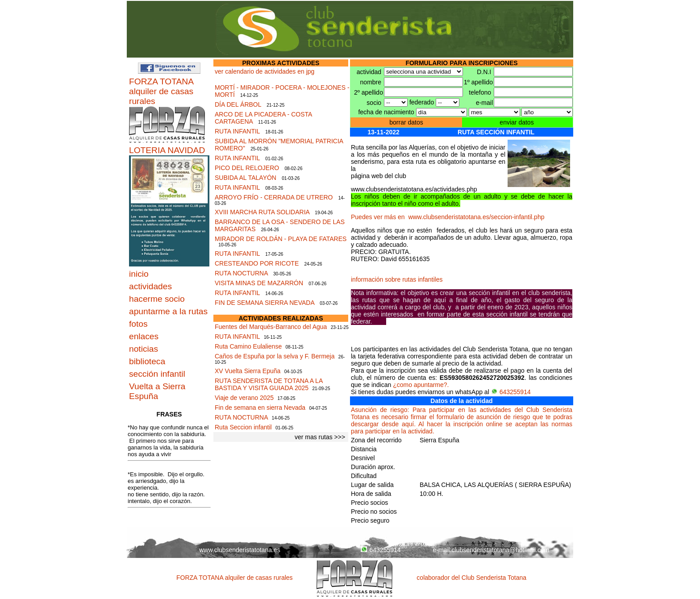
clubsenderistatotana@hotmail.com (501, 550)
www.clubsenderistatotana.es (240, 550)
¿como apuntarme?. (421, 385)
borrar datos (406, 122)
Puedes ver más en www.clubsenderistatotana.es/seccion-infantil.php (448, 217)
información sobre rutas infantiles (397, 279)
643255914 (511, 392)
